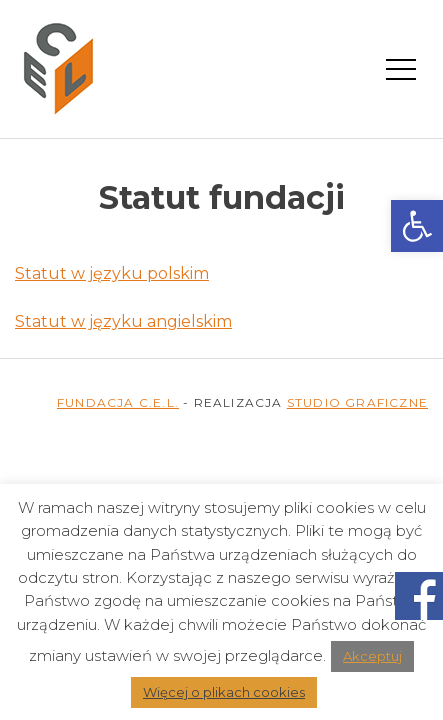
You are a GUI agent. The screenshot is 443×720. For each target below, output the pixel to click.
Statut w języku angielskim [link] (123, 321)
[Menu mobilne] (401, 67)
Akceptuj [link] (372, 656)
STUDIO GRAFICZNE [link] (357, 402)
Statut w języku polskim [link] (112, 273)
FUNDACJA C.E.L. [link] (118, 402)
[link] (417, 226)
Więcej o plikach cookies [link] (224, 692)
